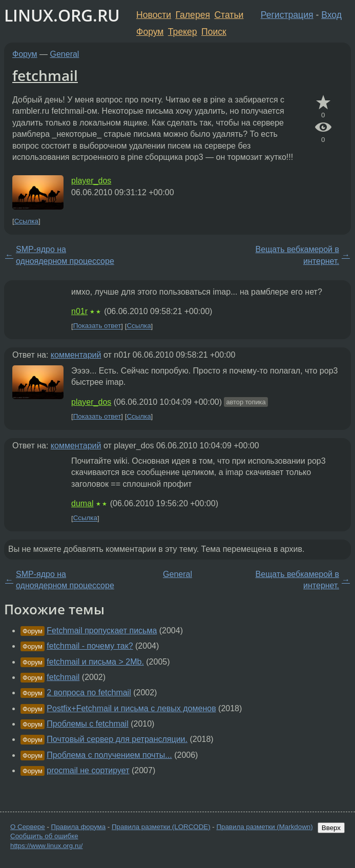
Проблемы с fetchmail (87, 724)
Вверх (331, 828)
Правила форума (79, 827)
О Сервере (28, 827)
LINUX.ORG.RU (62, 15)
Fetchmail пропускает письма (102, 631)
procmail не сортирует (88, 770)
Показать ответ (97, 326)
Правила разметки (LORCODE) (161, 827)
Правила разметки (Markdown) (264, 827)
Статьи (229, 15)
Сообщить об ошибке (44, 836)
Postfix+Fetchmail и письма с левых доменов (131, 708)
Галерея (193, 15)
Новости (154, 15)
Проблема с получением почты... (109, 755)
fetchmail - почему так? (90, 646)
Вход (331, 15)
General (65, 54)
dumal (82, 503)
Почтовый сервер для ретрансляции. (117, 739)
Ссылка (26, 221)
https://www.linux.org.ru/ (46, 846)
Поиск (214, 32)
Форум (150, 32)
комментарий (76, 355)
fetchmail (45, 75)
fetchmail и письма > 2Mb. (95, 662)
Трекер (183, 32)
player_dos (91, 181)
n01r (79, 311)
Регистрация (287, 15)
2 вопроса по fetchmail (89, 693)
